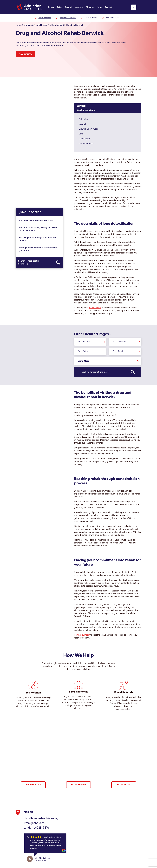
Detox (59, 7)
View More (84, 361)
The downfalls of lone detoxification (36, 221)
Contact (108, 7)
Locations (79, 7)
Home (19, 25)
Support (68, 7)
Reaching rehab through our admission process (37, 239)
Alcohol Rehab (85, 342)
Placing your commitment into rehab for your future (38, 249)
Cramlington (85, 139)
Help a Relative (79, 785)
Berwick (81, 106)
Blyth (81, 134)
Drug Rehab (118, 351)
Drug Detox (83, 351)
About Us (90, 7)
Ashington (84, 119)
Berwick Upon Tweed (89, 129)
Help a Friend (124, 785)
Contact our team (82, 635)
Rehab (51, 7)
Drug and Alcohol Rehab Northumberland (44, 25)
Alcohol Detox (119, 342)
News (99, 7)
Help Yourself (33, 785)
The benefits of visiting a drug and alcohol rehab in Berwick (39, 229)
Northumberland (87, 144)
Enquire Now (25, 54)
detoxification (95, 308)
